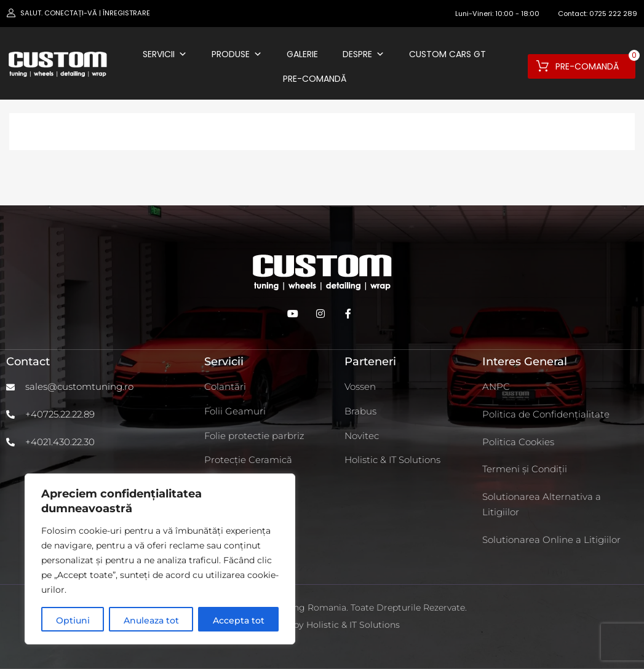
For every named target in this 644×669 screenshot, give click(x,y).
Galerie (302, 54)
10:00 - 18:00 (517, 14)
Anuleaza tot (151, 620)
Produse (237, 54)
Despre (364, 54)
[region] (160, 559)
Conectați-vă (71, 13)
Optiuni (73, 620)
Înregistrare (126, 13)
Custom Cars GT (447, 54)
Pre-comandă (315, 79)
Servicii (165, 54)
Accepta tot (239, 620)
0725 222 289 (613, 14)
